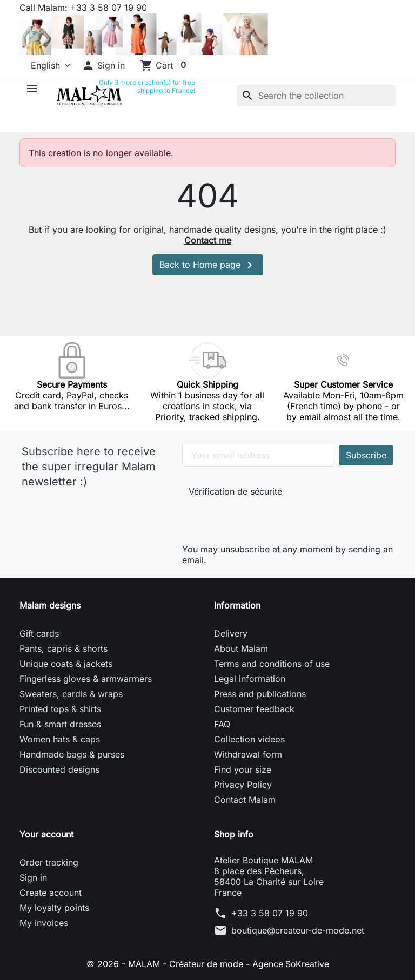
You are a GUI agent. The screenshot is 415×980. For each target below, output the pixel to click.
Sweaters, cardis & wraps (71, 694)
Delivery (231, 633)
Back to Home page (208, 265)
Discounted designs (59, 769)
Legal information (250, 679)
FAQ (222, 724)
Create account (51, 893)
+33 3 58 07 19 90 (270, 913)
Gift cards (39, 633)
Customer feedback (254, 709)
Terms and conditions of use (272, 664)
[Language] (46, 65)
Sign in (33, 877)
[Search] (316, 96)
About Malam (241, 648)
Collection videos (249, 739)
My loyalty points (54, 908)
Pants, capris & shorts (63, 648)
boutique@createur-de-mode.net (298, 930)
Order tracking (49, 862)
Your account (46, 834)
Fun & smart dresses (60, 724)
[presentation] (261, 518)
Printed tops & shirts (60, 709)
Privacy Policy (243, 785)
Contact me (208, 240)
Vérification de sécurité (235, 491)
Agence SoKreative (291, 964)
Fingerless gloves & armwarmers (86, 679)
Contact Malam (245, 800)
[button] (103, 65)
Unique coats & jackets (66, 664)
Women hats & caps (60, 739)
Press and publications (260, 694)
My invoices (44, 923)
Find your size (243, 769)
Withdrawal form (248, 754)
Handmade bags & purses (72, 754)
